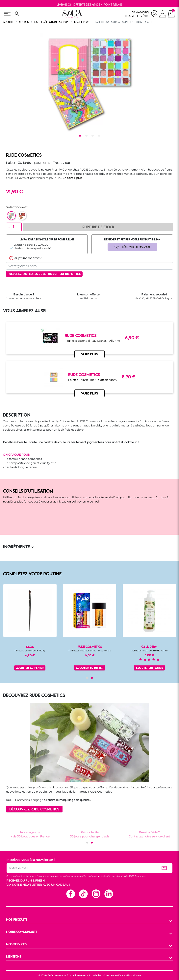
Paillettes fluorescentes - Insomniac (90, 651)
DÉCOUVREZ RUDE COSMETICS (34, 809)
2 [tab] (87, 136)
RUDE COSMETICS (24, 155)
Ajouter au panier (30, 668)
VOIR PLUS (89, 394)
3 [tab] (93, 136)
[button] (87, 678)
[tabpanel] (89, 83)
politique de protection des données (106, 876)
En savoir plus (72, 178)
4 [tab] (100, 136)
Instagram (96, 894)
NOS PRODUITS (17, 920)
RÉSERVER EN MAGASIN (136, 247)
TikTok (83, 894)
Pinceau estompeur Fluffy (30, 651)
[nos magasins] (141, 14)
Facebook (70, 894)
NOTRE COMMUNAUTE (22, 932)
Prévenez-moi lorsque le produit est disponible (44, 274)
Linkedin (109, 894)
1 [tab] (81, 136)
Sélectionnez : (17, 207)
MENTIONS (14, 957)
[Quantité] (13, 227)
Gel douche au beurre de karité (149, 651)
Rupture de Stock (98, 227)
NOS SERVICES (16, 944)
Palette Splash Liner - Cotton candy (93, 380)
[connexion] (163, 14)
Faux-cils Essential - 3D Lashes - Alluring (92, 341)
